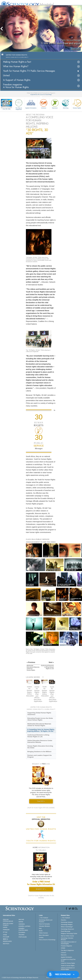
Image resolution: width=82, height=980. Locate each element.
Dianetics (64, 920)
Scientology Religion (67, 925)
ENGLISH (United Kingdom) (8, 924)
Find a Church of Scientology (47, 940)
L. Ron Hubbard (44, 918)
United (6, 75)
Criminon (44, 104)
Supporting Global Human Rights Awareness (39, 714)
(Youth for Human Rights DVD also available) (41, 808)
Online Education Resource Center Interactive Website (40, 741)
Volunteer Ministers (44, 926)
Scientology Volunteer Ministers (67, 939)
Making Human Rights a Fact (17, 62)
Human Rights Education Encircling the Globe (40, 747)
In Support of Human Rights (17, 80)
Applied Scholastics (31, 104)
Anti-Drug (66, 104)
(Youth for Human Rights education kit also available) (41, 897)
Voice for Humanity (44, 924)
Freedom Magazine (66, 946)
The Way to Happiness (19, 104)
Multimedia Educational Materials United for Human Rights (39, 725)
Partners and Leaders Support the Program (40, 756)
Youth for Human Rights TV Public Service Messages (29, 71)
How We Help (7, 109)
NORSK (21, 922)
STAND (63, 948)
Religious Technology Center (69, 933)
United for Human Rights (68, 963)
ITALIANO (21, 935)
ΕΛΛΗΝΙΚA (22, 932)
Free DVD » (41, 801)
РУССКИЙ (6, 937)
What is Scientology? (67, 927)
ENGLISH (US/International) (8, 920)
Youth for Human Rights (68, 966)
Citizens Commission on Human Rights (68, 969)
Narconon (55, 104)
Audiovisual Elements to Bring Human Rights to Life (38, 736)
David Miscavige (66, 931)
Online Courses (43, 933)
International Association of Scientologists (69, 943)
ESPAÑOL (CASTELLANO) (23, 929)
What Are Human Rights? (16, 66)
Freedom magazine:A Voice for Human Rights (16, 86)
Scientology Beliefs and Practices (46, 921)
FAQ (40, 928)
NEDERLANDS (7, 941)
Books (41, 931)
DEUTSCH (6, 944)
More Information (44, 935)
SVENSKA (22, 924)
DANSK (5, 927)
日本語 (5, 935)
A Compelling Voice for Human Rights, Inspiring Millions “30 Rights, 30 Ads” (41, 730)
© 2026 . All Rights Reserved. (20, 978)
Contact (41, 937)
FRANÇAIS (6, 930)
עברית (5, 932)
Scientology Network (67, 922)
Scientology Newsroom (68, 929)
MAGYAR (21, 919)
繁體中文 (6, 939)
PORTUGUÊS (23, 937)
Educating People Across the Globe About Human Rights (40, 719)
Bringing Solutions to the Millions (39, 752)
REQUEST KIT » (41, 889)
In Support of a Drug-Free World (68, 960)
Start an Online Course (67, 936)
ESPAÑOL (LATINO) (24, 926)
